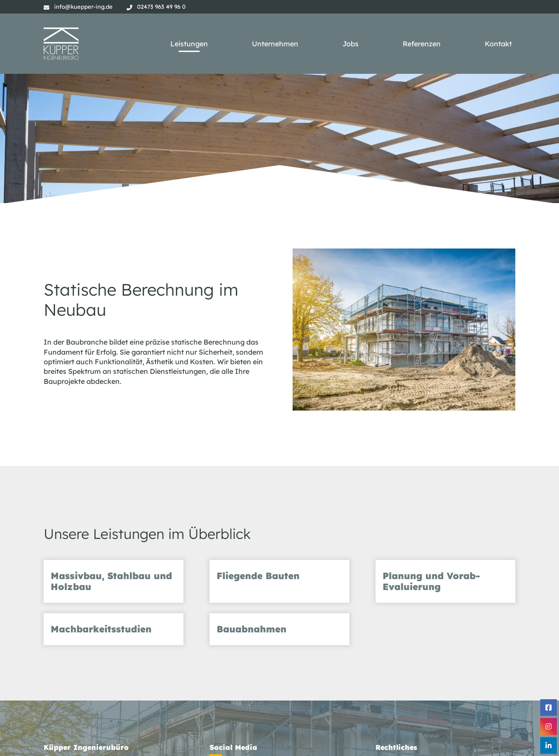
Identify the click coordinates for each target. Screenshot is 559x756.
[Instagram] (549, 726)
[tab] (114, 581)
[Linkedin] (549, 746)
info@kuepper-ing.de (83, 7)
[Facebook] (549, 708)
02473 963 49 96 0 (161, 7)
